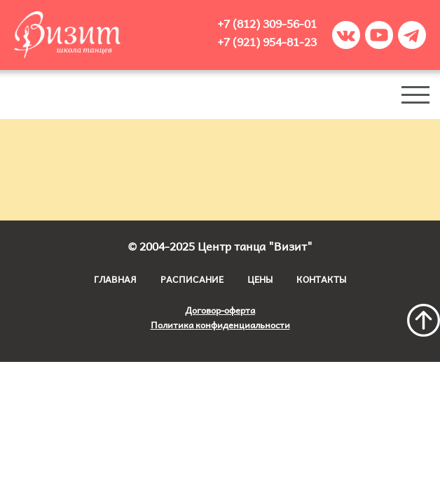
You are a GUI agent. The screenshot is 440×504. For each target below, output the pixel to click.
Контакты (321, 279)
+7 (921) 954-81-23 (267, 41)
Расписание (192, 279)
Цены (260, 279)
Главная (115, 279)
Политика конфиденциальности (220, 324)
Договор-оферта (220, 310)
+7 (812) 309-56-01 (267, 23)
